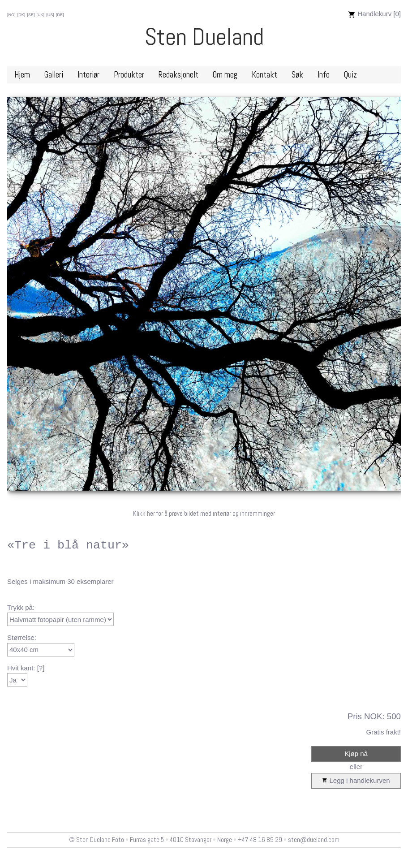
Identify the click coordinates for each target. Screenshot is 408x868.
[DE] (60, 15)
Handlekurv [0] (374, 14)
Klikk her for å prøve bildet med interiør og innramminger (204, 513)
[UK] (41, 15)
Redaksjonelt (178, 75)
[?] (41, 668)
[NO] (11, 15)
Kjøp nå (356, 754)
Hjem (22, 75)
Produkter (129, 75)
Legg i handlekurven (356, 781)
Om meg (225, 75)
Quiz (350, 75)
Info (324, 75)
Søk (297, 75)
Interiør (88, 75)
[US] (50, 15)
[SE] (31, 15)
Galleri (54, 75)
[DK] (21, 15)
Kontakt (264, 75)
